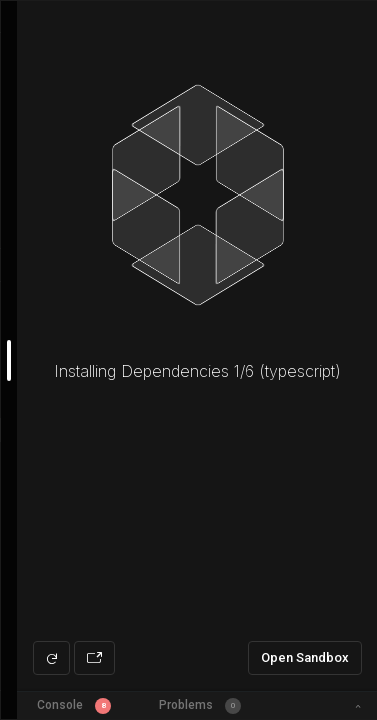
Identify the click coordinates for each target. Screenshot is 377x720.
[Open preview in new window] (94, 658)
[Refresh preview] (51, 658)
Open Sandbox (305, 657)
